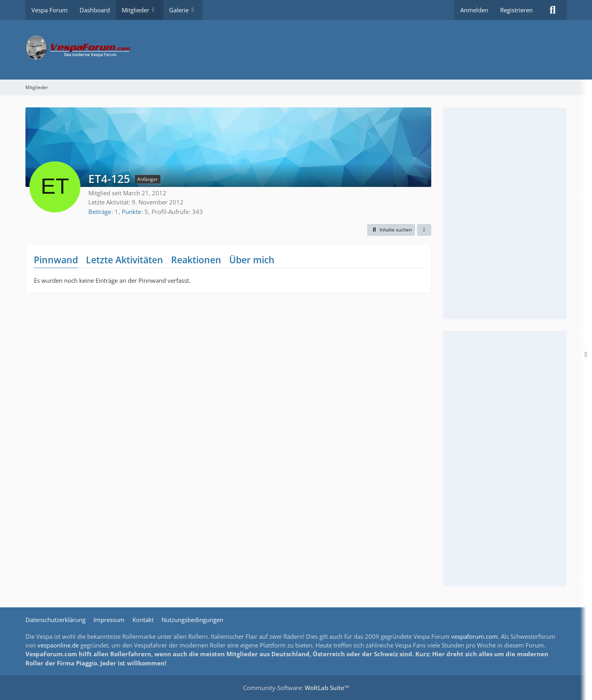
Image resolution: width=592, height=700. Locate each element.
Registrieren (516, 10)
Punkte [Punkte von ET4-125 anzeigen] (131, 212)
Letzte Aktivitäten (125, 260)
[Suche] (553, 10)
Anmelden (474, 10)
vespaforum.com (474, 636)
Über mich (252, 260)
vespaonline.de (58, 645)
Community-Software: (296, 688)
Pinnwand (56, 260)
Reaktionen (196, 260)
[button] (391, 230)
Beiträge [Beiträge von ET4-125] (100, 212)
